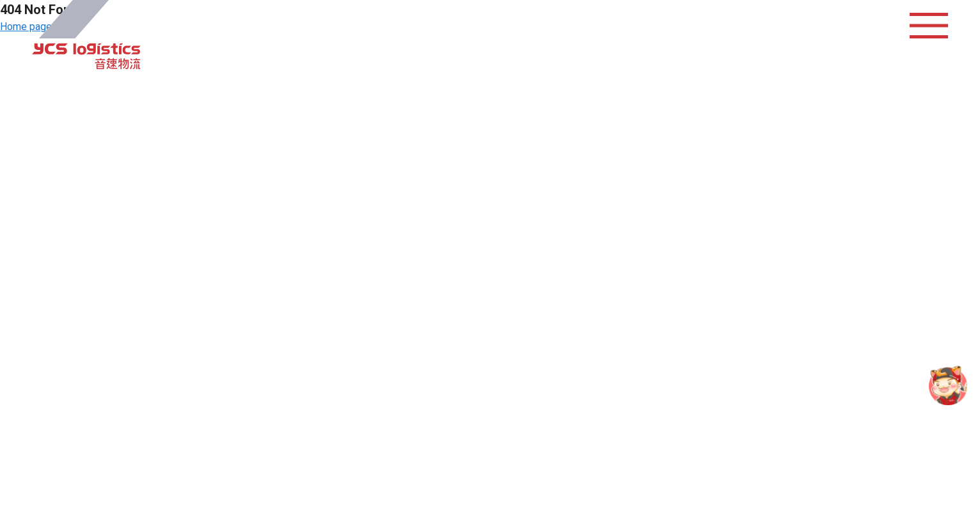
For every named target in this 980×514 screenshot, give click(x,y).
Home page (26, 27)
